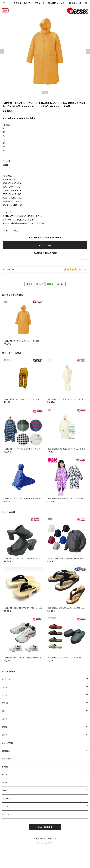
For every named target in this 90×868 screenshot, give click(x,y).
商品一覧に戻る (45, 827)
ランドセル (6, 798)
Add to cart (45, 245)
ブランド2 (6, 806)
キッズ (5, 695)
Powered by (45, 843)
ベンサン (6, 814)
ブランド (5, 703)
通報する (84, 260)
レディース (6, 679)
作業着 (5, 767)
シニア (5, 775)
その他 (5, 783)
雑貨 (4, 791)
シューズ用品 (8, 743)
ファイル (5, 735)
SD (3, 711)
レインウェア (7, 759)
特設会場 (6, 751)
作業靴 (5, 727)
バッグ (5, 719)
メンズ (5, 687)
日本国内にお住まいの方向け (45, 253)
